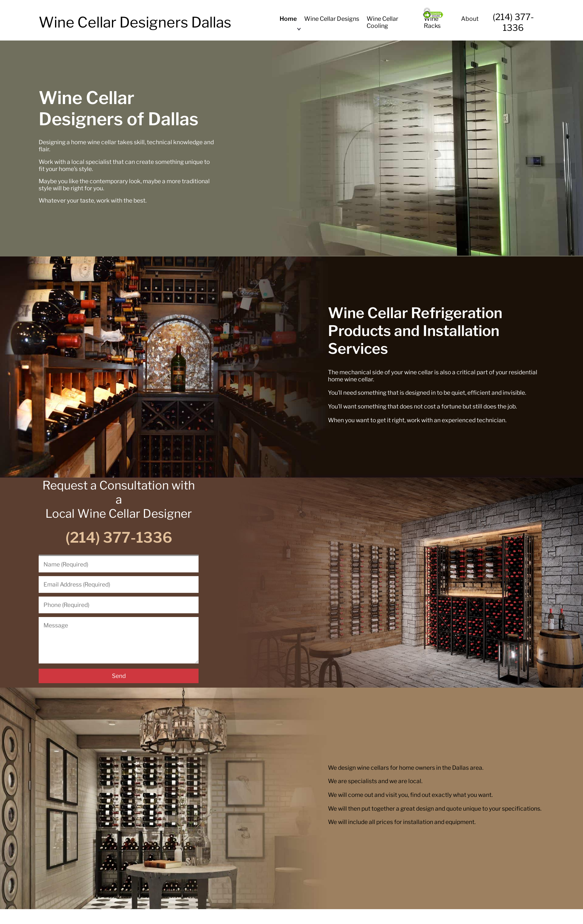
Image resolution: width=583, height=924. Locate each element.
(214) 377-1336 (513, 22)
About (470, 19)
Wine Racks (432, 22)
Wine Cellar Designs (332, 19)
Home (288, 19)
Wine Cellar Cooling (382, 22)
